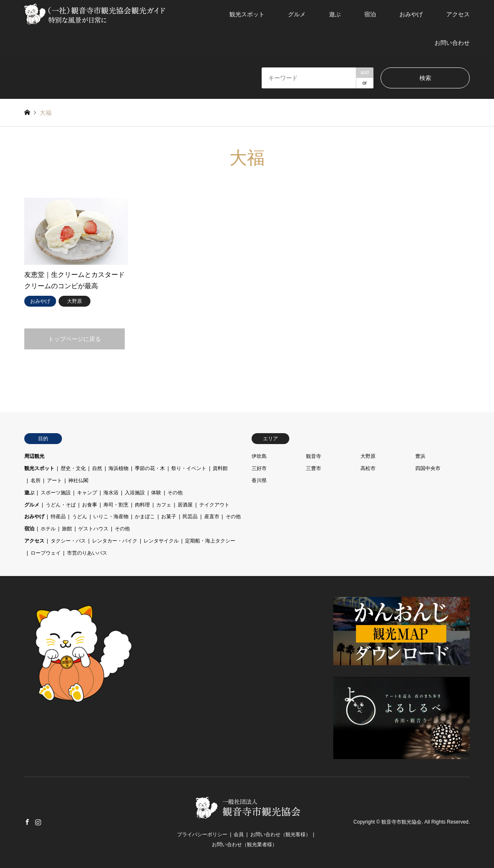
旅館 (67, 529)
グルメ (297, 14)
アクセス (458, 14)
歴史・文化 (73, 468)
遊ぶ (335, 14)
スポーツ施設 (56, 493)
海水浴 (111, 493)
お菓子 (169, 517)
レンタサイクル (161, 541)
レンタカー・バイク (115, 541)
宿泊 (370, 14)
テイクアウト (214, 505)
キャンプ (87, 493)
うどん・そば (61, 505)
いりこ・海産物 (111, 517)
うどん (80, 517)
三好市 (259, 468)
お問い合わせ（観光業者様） (244, 845)
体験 (156, 493)
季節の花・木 (150, 468)
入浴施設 (135, 493)
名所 (36, 480)
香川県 (259, 480)
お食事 (90, 505)
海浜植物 (118, 468)
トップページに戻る (75, 339)
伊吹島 (259, 456)
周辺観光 (34, 456)
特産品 (58, 517)
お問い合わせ (452, 43)
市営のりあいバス (87, 553)
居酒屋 (185, 505)
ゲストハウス (93, 529)
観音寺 (314, 456)
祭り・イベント (189, 468)
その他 (175, 493)
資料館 (220, 468)
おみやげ (411, 14)
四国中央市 (428, 468)
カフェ (164, 505)
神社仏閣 (78, 480)
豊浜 (420, 456)
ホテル (48, 529)
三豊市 (314, 468)
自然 (97, 468)
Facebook (27, 822)
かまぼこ (145, 517)
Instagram (38, 822)
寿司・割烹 (116, 505)
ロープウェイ (46, 553)
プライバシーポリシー (202, 834)
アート (54, 480)
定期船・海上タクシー (210, 541)
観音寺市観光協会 (401, 822)
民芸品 (190, 517)
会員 (239, 834)
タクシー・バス (68, 541)
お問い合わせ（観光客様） (280, 834)
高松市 (368, 468)
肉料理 (142, 505)
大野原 (368, 456)
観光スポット (247, 14)
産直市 (212, 517)
